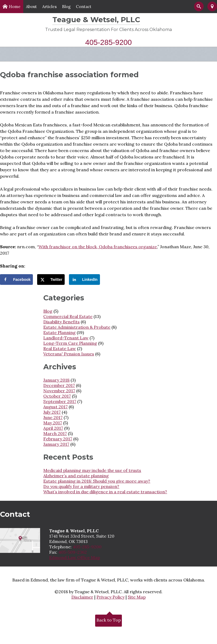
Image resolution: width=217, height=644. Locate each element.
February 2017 (58, 439)
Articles (49, 7)
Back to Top (109, 619)
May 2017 (53, 423)
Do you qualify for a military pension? (81, 486)
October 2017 (57, 396)
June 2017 (53, 417)
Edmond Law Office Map (75, 557)
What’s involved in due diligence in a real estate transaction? (105, 492)
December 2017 (59, 385)
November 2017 (59, 391)
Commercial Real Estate (68, 316)
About (31, 7)
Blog (66, 7)
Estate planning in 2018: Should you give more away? (97, 481)
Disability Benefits (61, 322)
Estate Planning (59, 332)
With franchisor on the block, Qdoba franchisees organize (98, 247)
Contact (84, 7)
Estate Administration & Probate (77, 327)
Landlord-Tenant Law (66, 338)
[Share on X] (51, 280)
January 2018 (56, 380)
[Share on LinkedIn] (84, 280)
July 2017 (52, 412)
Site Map (137, 597)
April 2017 (53, 428)
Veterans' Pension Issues (69, 354)
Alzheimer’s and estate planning (76, 476)
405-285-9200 (108, 42)
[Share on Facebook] (16, 280)
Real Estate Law (60, 348)
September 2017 (60, 401)
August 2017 (55, 407)
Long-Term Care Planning (70, 343)
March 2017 (55, 433)
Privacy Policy (111, 597)
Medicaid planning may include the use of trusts (92, 470)
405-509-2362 (73, 552)
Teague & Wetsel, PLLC (96, 20)
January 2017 (56, 444)
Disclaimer (82, 597)
